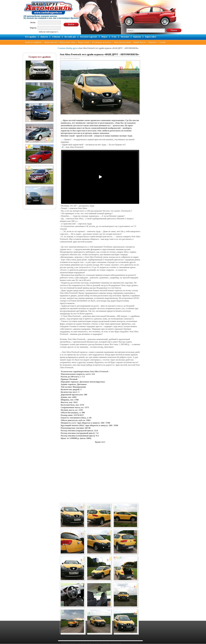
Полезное (125, 37)
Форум (104, 37)
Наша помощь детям (122, 42)
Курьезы (137, 37)
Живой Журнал (140, 42)
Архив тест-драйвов (33, 42)
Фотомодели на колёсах (102, 42)
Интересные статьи (68, 42)
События (56, 37)
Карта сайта (151, 37)
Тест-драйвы (31, 37)
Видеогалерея (84, 42)
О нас (114, 37)
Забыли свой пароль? (48, 32)
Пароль (33, 28)
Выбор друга (72, 48)
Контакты (152, 42)
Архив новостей (50, 42)
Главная (61, 48)
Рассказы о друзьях (89, 37)
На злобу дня (70, 37)
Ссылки (162, 42)
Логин (33, 22)
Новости (44, 37)
